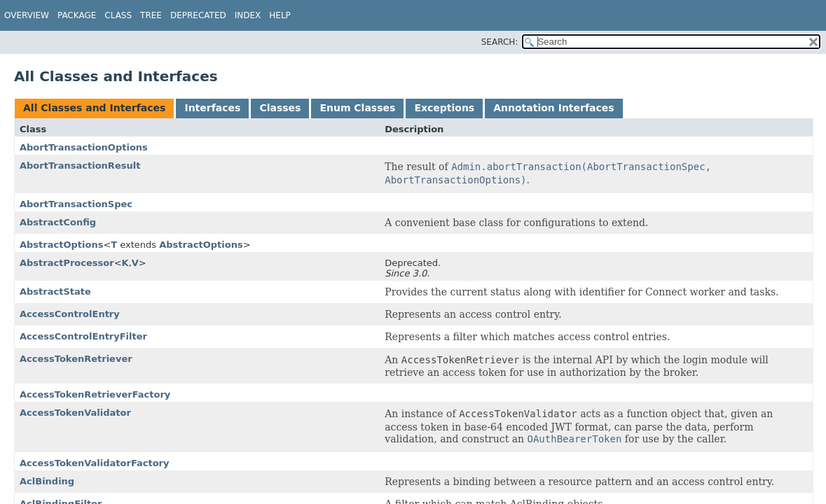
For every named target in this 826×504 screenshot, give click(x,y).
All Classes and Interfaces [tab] (94, 108)
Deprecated (198, 15)
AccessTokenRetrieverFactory (95, 394)
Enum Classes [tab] (357, 108)
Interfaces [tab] (212, 108)
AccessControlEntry (70, 314)
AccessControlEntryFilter (83, 336)
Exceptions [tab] (444, 108)
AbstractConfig (58, 222)
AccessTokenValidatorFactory (95, 463)
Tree (151, 15)
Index (248, 15)
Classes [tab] (280, 108)
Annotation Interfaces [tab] (553, 108)
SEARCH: (500, 42)
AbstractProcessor (67, 263)
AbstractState (55, 292)
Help (280, 15)
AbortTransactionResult (80, 166)
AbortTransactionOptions (84, 147)
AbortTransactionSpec (76, 204)
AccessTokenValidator (75, 413)
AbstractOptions (61, 245)
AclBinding (47, 481)
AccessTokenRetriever (76, 359)
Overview (27, 15)
